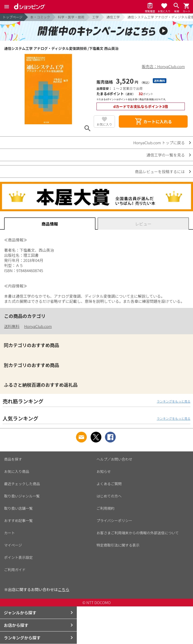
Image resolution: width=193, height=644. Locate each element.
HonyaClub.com (38, 326)
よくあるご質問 (109, 484)
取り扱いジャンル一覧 (22, 496)
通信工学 (113, 17)
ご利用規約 (105, 508)
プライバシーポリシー (114, 520)
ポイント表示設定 (18, 557)
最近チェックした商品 (22, 484)
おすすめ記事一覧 (18, 520)
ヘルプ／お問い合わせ (114, 459)
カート (9, 533)
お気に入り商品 (17, 471)
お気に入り (104, 124)
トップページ (13, 17)
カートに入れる (153, 121)
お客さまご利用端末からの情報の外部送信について (138, 533)
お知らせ (104, 471)
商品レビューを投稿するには (160, 171)
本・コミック (40, 17)
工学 (95, 17)
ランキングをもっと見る (174, 401)
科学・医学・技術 (71, 17)
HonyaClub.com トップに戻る (159, 143)
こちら (64, 589)
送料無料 (12, 326)
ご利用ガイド (15, 570)
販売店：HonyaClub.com (163, 66)
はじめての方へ (109, 496)
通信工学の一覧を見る (166, 155)
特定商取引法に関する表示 (118, 545)
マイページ (13, 545)
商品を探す (13, 459)
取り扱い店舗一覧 (18, 508)
